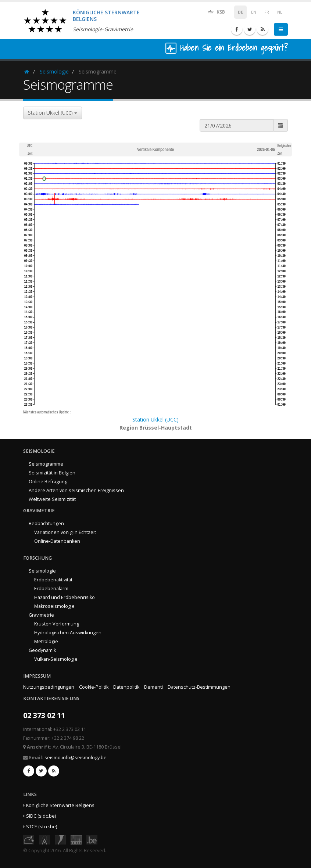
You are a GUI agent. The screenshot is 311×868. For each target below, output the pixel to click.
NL (280, 12)
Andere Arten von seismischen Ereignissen (76, 490)
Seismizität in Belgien (52, 473)
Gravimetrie (41, 615)
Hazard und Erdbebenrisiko (65, 597)
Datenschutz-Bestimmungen (199, 687)
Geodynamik (42, 650)
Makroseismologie (54, 606)
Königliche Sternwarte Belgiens (60, 805)
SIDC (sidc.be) (41, 816)
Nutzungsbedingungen (49, 687)
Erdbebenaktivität (53, 580)
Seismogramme (46, 464)
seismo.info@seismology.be (76, 758)
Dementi (153, 687)
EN (254, 12)
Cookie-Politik (94, 687)
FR (267, 12)
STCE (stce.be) (42, 827)
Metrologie (46, 641)
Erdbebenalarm (51, 589)
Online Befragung (48, 482)
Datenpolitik (126, 687)
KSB (216, 12)
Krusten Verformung (57, 624)
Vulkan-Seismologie (56, 659)
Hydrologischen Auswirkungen (68, 633)
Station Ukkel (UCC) (155, 419)
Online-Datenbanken (57, 541)
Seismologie (54, 71)
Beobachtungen (46, 523)
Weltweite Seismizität (52, 499)
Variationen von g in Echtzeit (65, 532)
